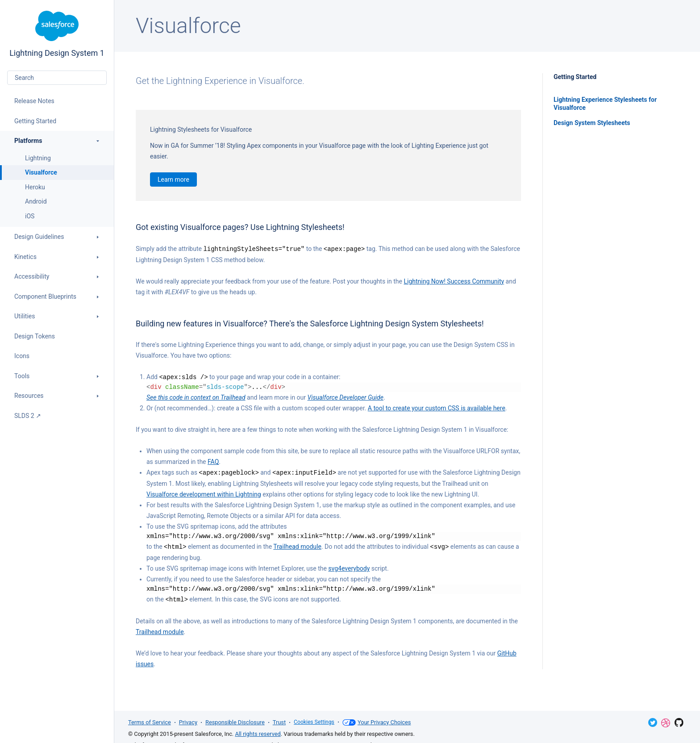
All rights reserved (258, 734)
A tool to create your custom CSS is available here (437, 407)
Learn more (173, 179)
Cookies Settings (315, 722)
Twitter (653, 722)
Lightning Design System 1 (57, 34)
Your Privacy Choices (379, 722)
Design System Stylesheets (592, 123)
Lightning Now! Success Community (454, 281)
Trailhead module (297, 545)
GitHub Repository (679, 722)
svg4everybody (349, 567)
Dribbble (666, 723)
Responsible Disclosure (235, 722)
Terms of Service (150, 722)
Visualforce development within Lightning (204, 493)
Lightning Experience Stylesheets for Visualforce (605, 104)
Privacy (188, 722)
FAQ (213, 461)
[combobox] (57, 78)
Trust (279, 722)
